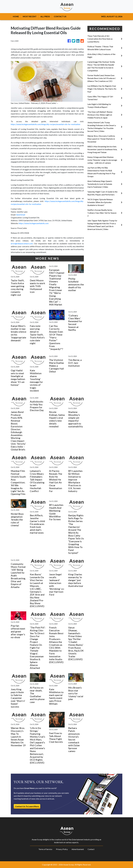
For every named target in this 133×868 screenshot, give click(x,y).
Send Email (21, 215)
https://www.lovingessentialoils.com (34, 223)
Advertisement (78, 849)
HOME (16, 16)
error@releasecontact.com (22, 243)
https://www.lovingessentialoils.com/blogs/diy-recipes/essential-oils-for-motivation (46, 124)
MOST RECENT (30, 16)
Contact (91, 849)
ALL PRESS (45, 16)
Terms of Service (45, 849)
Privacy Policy (62, 849)
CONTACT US (60, 16)
